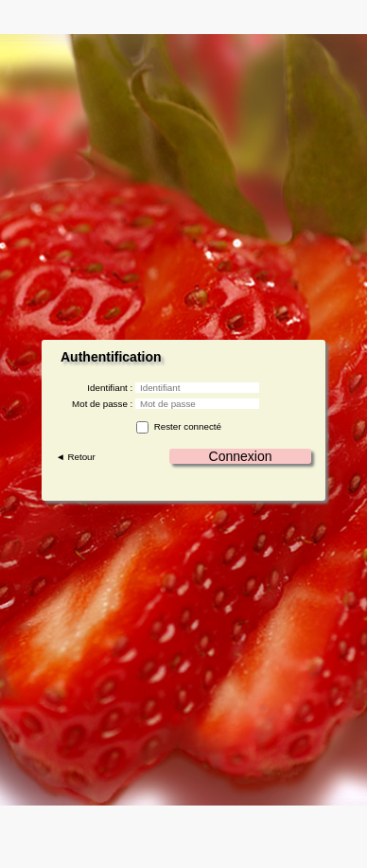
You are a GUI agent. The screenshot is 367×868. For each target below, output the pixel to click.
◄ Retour (76, 457)
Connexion (241, 456)
